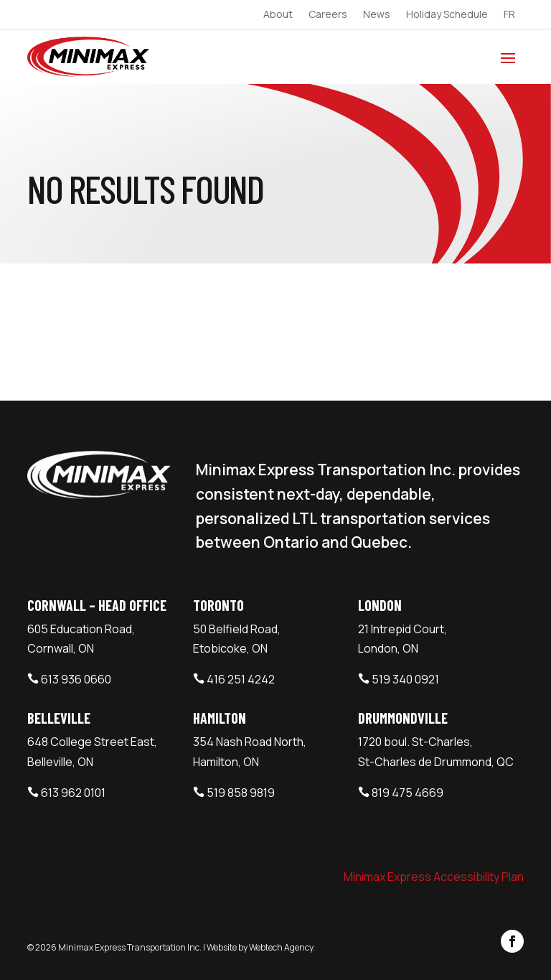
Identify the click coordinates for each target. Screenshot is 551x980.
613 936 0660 (76, 679)
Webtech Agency (281, 947)
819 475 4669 (408, 793)
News (377, 15)
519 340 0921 (405, 679)
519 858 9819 (241, 793)
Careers (328, 15)
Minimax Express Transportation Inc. (131, 947)
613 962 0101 (73, 793)
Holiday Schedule (447, 15)
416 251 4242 (241, 679)
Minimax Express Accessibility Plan (434, 877)
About (278, 15)
